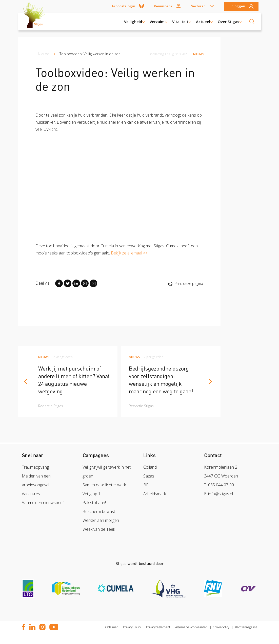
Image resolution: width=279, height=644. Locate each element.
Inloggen (238, 6)
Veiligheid (133, 22)
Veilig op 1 (92, 494)
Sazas (149, 476)
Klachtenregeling (246, 627)
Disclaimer (111, 627)
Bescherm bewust (99, 511)
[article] (68, 382)
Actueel (203, 22)
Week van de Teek (99, 529)
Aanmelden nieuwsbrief (43, 503)
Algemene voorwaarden (191, 627)
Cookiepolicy (221, 627)
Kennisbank (163, 6)
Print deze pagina (186, 283)
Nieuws (44, 54)
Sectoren (198, 6)
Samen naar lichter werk (104, 485)
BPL (147, 485)
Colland (150, 467)
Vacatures (31, 494)
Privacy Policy (132, 627)
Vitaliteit (180, 22)
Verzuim (157, 22)
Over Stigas (228, 22)
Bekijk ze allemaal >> (129, 253)
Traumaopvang (35, 467)
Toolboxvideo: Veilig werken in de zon (90, 54)
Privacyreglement (158, 627)
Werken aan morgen (101, 520)
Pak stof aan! (94, 503)
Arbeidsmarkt (155, 494)
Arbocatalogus (124, 6)
